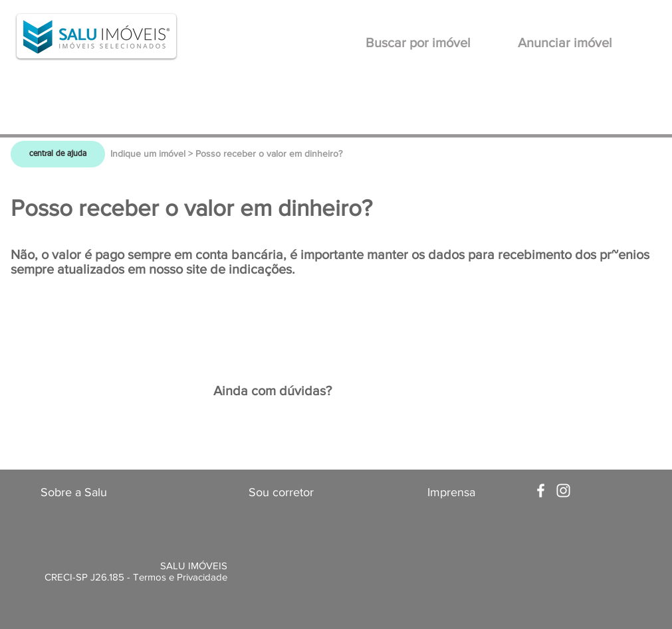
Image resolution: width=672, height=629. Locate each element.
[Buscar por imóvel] (418, 43)
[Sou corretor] (281, 493)
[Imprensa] (451, 493)
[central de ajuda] (58, 154)
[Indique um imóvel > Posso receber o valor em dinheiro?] (226, 154)
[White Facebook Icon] (541, 491)
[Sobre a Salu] (74, 493)
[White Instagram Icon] (563, 491)
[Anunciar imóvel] (565, 43)
